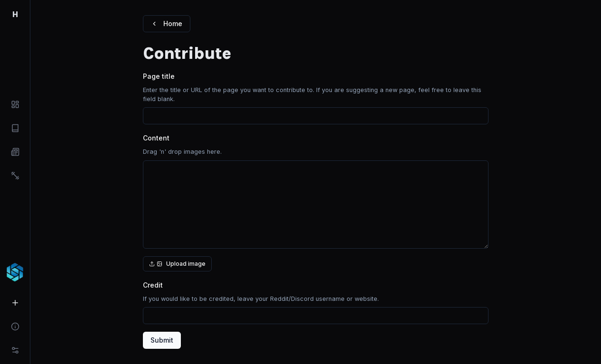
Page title (159, 76)
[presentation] (316, 210)
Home (167, 23)
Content (156, 138)
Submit (162, 340)
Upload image (177, 264)
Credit (153, 285)
